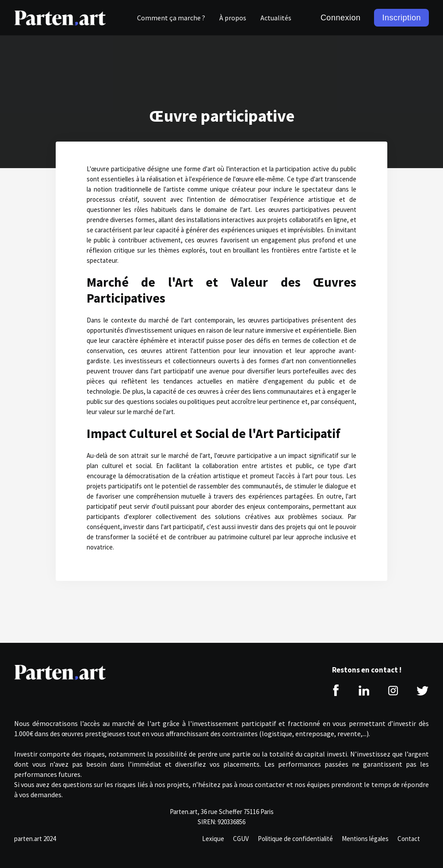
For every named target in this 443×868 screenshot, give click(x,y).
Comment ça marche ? (171, 18)
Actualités (276, 18)
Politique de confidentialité (295, 839)
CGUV (241, 839)
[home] (60, 18)
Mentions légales (365, 839)
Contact (409, 839)
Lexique (213, 839)
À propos (233, 18)
